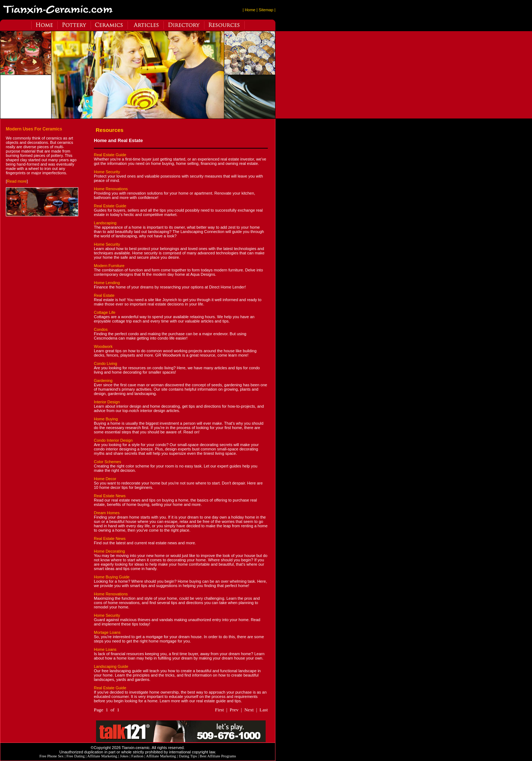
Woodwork (103, 346)
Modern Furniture (109, 266)
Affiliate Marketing (102, 756)
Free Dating (76, 756)
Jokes (124, 756)
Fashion (137, 756)
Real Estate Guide (110, 155)
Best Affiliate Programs (218, 756)
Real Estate (104, 295)
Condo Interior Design (113, 440)
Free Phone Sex (52, 756)
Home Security (107, 172)
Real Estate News (110, 496)
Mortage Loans (107, 632)
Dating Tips (188, 756)
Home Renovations (111, 189)
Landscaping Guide (111, 666)
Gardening (103, 380)
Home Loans (105, 649)
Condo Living (105, 363)
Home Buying (106, 419)
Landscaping (105, 223)
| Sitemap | (266, 10)
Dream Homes (107, 513)
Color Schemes (107, 462)
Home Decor (105, 479)
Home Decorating (109, 551)
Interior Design (107, 402)
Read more (17, 181)
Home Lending (107, 283)
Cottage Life (105, 312)
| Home (249, 10)
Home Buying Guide (112, 577)
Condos (101, 329)
